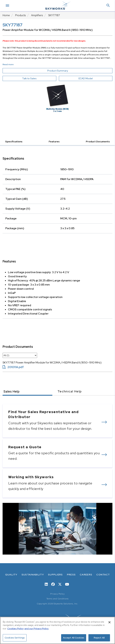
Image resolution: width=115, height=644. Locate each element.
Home (6, 15)
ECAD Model (86, 78)
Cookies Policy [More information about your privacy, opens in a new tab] (15, 629)
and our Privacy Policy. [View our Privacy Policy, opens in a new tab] (37, 629)
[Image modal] (57, 98)
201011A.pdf (13, 367)
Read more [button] (8, 64)
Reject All (99, 638)
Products (20, 15)
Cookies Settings (15, 638)
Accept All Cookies (74, 638)
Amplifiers (37, 15)
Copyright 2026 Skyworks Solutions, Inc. (57, 604)
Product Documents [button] (98, 141)
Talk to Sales (29, 78)
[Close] (109, 622)
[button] (108, 6)
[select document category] (20, 355)
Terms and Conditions (57, 599)
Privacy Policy (57, 594)
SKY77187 (54, 15)
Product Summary (64, 71)
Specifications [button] (14, 141)
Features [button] (54, 141)
